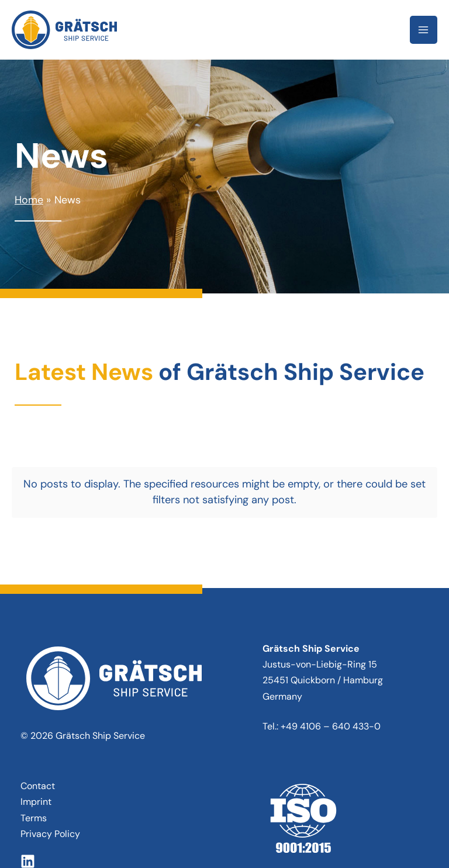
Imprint (36, 744)
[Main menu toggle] (424, 30)
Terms (34, 760)
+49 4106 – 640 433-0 (331, 668)
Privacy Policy (50, 776)
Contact (38, 728)
